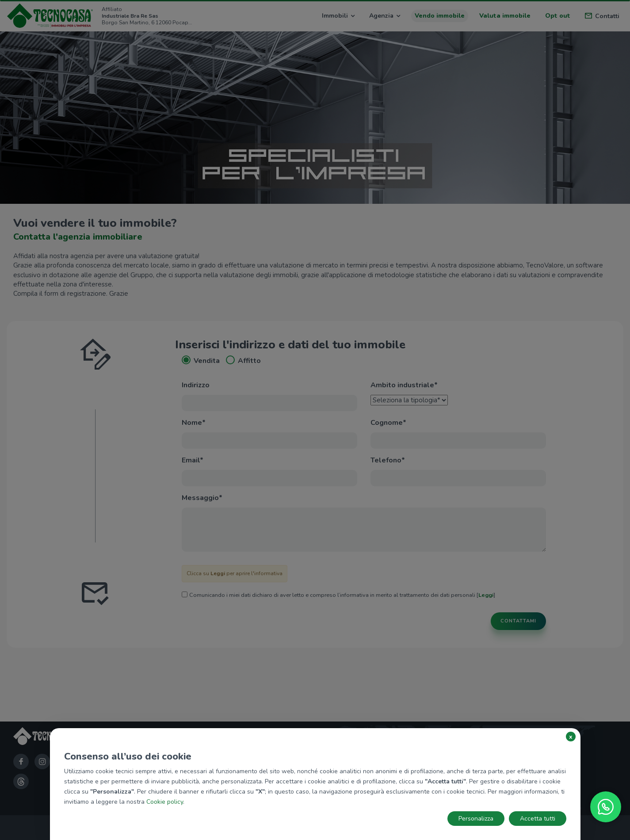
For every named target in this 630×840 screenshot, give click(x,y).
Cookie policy (165, 802)
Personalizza (476, 819)
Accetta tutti (538, 819)
